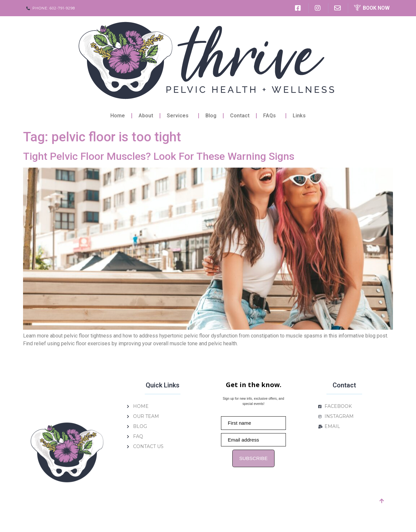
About (146, 116)
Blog (211, 116)
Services (179, 116)
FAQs (271, 116)
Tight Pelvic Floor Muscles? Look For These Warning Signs (159, 156)
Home (118, 116)
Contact (240, 116)
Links (299, 116)
